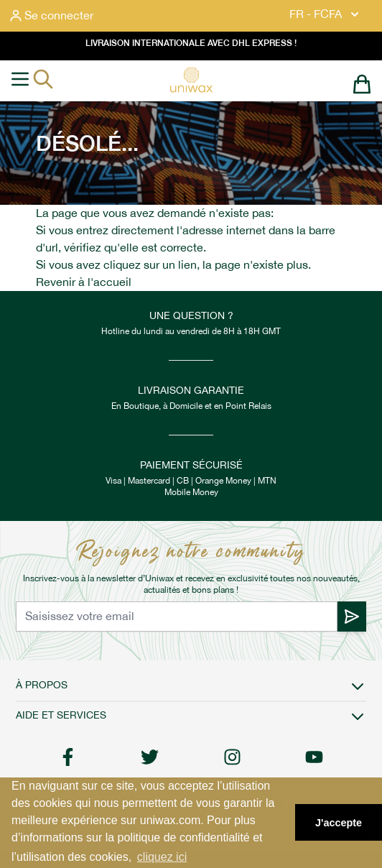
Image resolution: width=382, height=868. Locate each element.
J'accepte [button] (339, 823)
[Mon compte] (52, 16)
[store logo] (191, 80)
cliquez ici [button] (162, 857)
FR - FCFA (326, 14)
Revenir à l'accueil (84, 282)
